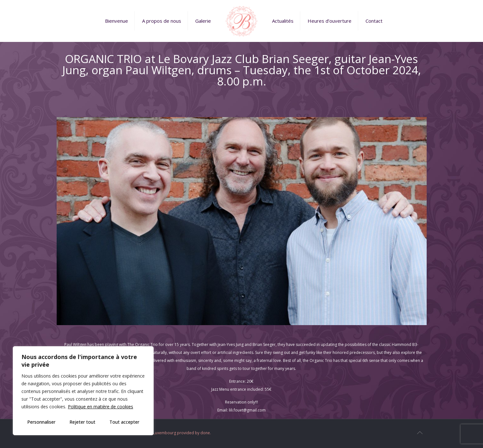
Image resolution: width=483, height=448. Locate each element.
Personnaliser (41, 422)
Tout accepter (124, 422)
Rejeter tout (82, 422)
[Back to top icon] (420, 433)
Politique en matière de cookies (101, 407)
